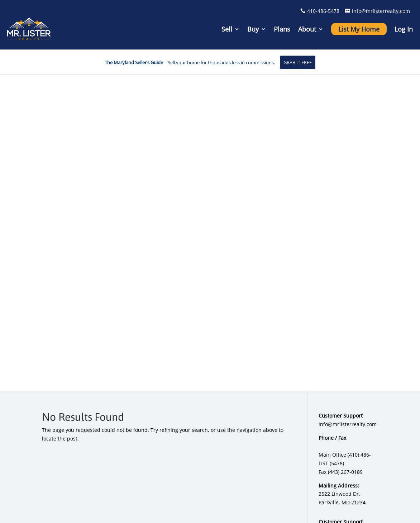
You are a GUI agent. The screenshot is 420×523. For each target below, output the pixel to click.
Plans (282, 29)
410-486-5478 (323, 11)
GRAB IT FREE (298, 62)
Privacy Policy (345, 494)
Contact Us (350, 394)
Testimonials (352, 375)
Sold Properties (297, 403)
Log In (404, 29)
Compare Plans (237, 431)
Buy (253, 29)
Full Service (233, 422)
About (307, 29)
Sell (227, 29)
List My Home (359, 29)
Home (176, 513)
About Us (348, 366)
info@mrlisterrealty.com (381, 11)
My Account (351, 385)
